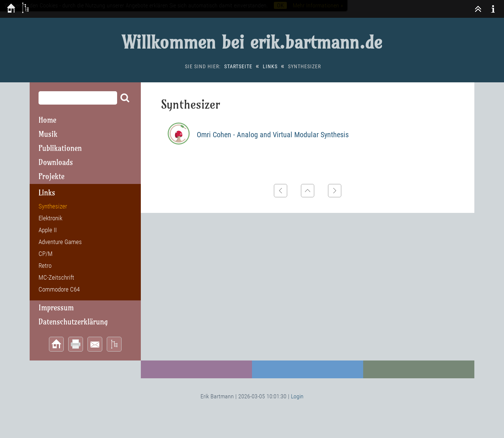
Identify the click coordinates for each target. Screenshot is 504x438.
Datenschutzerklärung (73, 322)
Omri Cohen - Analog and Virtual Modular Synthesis (273, 135)
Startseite (238, 66)
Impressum (56, 308)
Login (297, 396)
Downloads (56, 162)
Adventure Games (60, 242)
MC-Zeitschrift (56, 277)
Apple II (48, 230)
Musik (48, 134)
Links (270, 66)
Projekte (52, 176)
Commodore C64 (59, 289)
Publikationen (60, 148)
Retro (45, 266)
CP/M (46, 254)
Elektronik (50, 218)
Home (47, 120)
